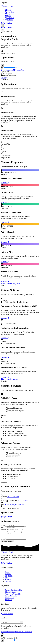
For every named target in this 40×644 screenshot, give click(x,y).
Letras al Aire (10, 599)
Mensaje (4, 541)
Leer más (5, 318)
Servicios (10, 18)
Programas (10, 14)
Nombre (4, 525)
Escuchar (5, 183)
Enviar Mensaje (8, 543)
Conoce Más (19, 70)
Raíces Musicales (11, 597)
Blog (8, 16)
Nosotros (9, 12)
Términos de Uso (21, 633)
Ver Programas (7, 70)
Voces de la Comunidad (13, 596)
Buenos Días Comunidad (14, 592)
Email (3, 528)
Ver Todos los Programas (10, 283)
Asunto (3, 530)
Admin (29, 633)
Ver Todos (9, 601)
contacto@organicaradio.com (15, 504)
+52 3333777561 (13, 497)
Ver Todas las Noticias (10, 379)
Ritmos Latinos (10, 594)
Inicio (8, 10)
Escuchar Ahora (7, 615)
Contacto (9, 20)
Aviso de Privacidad (8, 633)
